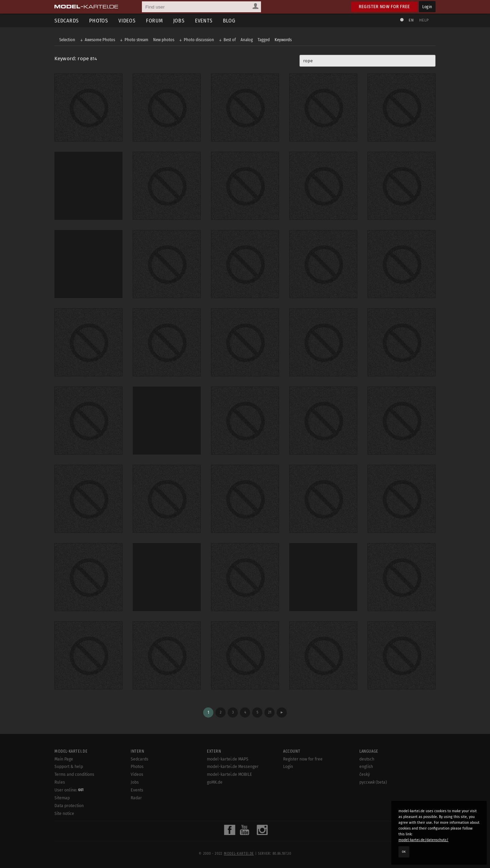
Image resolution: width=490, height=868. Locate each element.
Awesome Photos (100, 40)
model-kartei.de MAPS (228, 759)
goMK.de (215, 782)
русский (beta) (373, 782)
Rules (60, 782)
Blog (229, 21)
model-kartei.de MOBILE (230, 774)
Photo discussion (199, 40)
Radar (136, 798)
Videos (127, 21)
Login (427, 7)
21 (270, 712)
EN (411, 20)
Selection (67, 40)
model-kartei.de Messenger (233, 767)
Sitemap (62, 798)
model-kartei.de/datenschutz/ (423, 840)
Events (204, 21)
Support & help (69, 767)
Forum (154, 21)
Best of (230, 40)
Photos (99, 21)
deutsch (367, 759)
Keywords (283, 40)
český (365, 774)
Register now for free (384, 7)
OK (404, 852)
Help (424, 20)
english (366, 767)
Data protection (69, 806)
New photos (164, 40)
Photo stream (136, 40)
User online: (69, 790)
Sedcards (67, 21)
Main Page (64, 759)
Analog (247, 40)
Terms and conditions (74, 774)
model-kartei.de (239, 854)
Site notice (64, 814)
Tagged (264, 40)
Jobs (179, 21)
